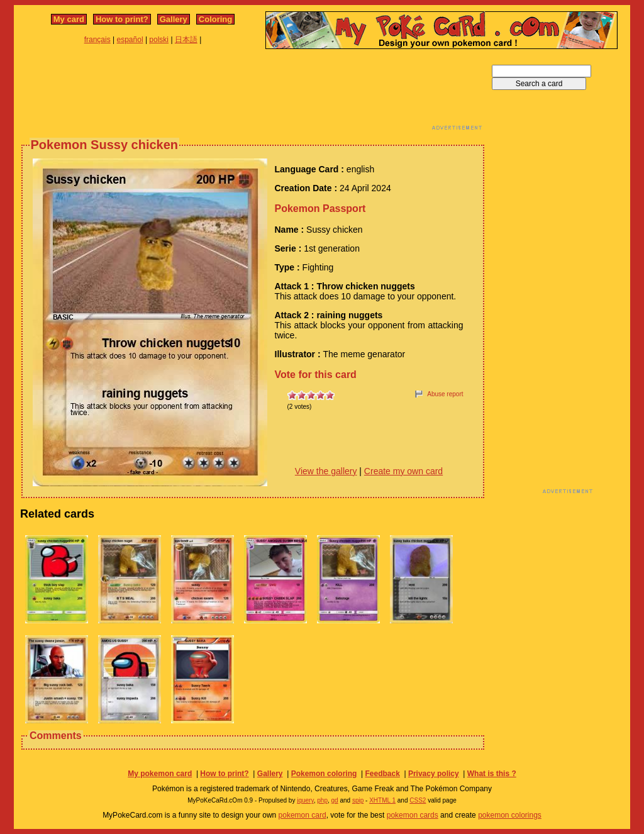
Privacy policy (434, 774)
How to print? (122, 19)
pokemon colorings (510, 815)
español (130, 40)
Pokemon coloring (324, 774)
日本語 (186, 40)
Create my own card (403, 471)
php (322, 800)
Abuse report (445, 394)
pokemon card (303, 815)
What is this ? (492, 774)
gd (335, 800)
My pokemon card (160, 774)
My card (69, 19)
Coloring (215, 19)
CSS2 (418, 800)
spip (358, 800)
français (97, 40)
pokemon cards (413, 815)
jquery (305, 800)
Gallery (174, 19)
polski (159, 40)
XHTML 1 (382, 800)
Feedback (382, 774)
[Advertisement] (253, 93)
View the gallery (326, 471)
